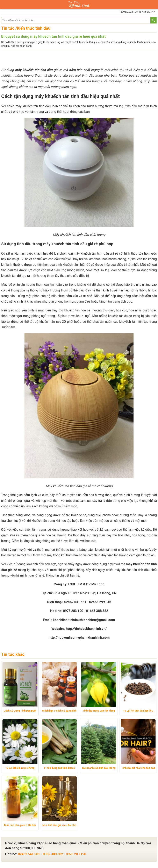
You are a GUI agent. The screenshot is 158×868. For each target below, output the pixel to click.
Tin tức (8, 28)
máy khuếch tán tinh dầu (34, 70)
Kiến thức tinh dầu (34, 28)
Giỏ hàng (154, 4)
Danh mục (4, 4)
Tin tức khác (13, 654)
